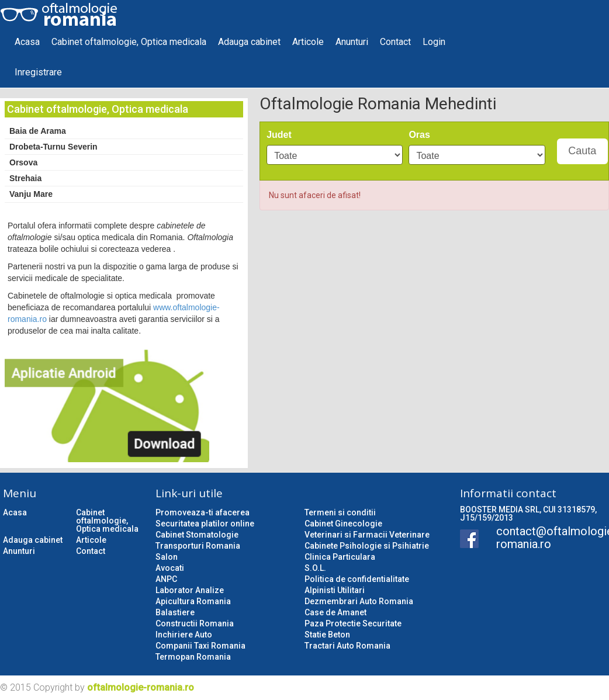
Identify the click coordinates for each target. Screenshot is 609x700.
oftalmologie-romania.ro (141, 687)
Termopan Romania (193, 657)
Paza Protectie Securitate (353, 623)
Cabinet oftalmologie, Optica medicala (129, 42)
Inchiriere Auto (184, 635)
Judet (279, 135)
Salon (167, 557)
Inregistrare (38, 72)
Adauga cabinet (249, 42)
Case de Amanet (335, 612)
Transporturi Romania (198, 546)
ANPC (166, 579)
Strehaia (25, 178)
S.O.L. (315, 568)
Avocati (170, 568)
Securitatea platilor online (205, 524)
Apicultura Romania (193, 601)
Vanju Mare (31, 194)
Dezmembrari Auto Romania (359, 601)
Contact (395, 42)
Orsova (23, 162)
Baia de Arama (38, 131)
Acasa (27, 42)
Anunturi (352, 42)
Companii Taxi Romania (200, 646)
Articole (308, 42)
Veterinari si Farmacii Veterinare (367, 535)
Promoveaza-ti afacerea (203, 512)
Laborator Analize (190, 590)
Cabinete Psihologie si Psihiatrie (367, 546)
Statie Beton (327, 635)
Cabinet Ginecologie (343, 524)
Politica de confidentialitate (357, 579)
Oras (419, 135)
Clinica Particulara (340, 557)
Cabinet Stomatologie (197, 535)
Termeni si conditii (340, 512)
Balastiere (175, 612)
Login (434, 42)
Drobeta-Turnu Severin (53, 147)
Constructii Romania (195, 623)
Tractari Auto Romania (347, 646)
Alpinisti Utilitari (335, 590)
